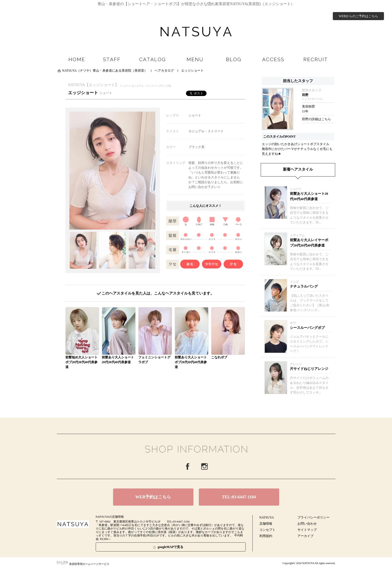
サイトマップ (307, 530)
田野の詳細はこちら (316, 119)
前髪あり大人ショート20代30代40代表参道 (309, 196)
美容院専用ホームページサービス (83, 564)
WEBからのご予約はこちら (358, 16)
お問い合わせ (307, 524)
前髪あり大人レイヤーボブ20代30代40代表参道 (309, 243)
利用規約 (266, 536)
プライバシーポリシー (313, 517)
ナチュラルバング (304, 286)
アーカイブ (305, 536)
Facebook (188, 466)
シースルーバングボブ (307, 328)
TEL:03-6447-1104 (239, 497)
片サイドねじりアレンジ (309, 369)
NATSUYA (267, 517)
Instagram (204, 466)
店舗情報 (266, 524)
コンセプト (267, 530)
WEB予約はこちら (153, 497)
